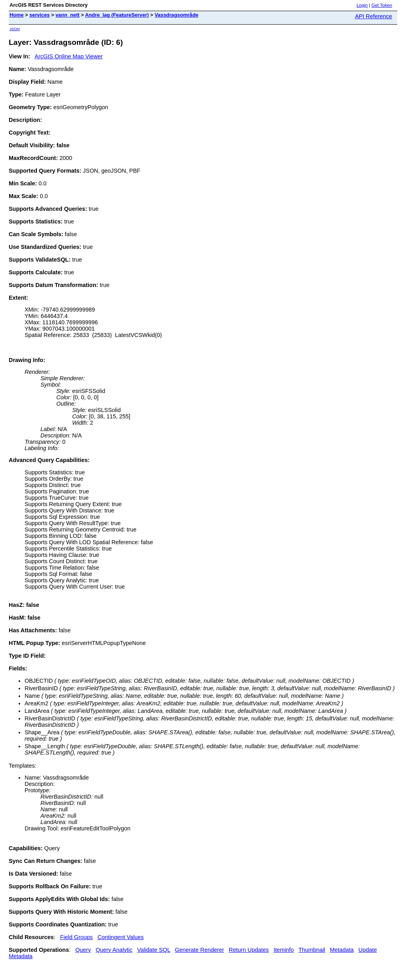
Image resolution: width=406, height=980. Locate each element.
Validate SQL (154, 950)
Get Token (382, 5)
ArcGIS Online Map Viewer (69, 56)
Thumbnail (312, 950)
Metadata (342, 950)
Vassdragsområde (176, 15)
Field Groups (77, 937)
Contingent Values (121, 937)
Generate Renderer (199, 950)
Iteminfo (284, 950)
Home (17, 15)
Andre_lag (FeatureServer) (117, 15)
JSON (15, 29)
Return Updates (249, 950)
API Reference (373, 16)
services (39, 15)
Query (83, 950)
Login (362, 5)
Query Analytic (114, 950)
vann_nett (67, 15)
